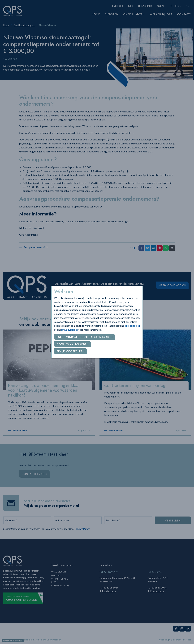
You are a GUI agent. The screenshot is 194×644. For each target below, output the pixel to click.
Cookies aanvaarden (73, 344)
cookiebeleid (132, 326)
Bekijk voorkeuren (71, 351)
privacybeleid (69, 330)
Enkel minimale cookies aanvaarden (85, 337)
